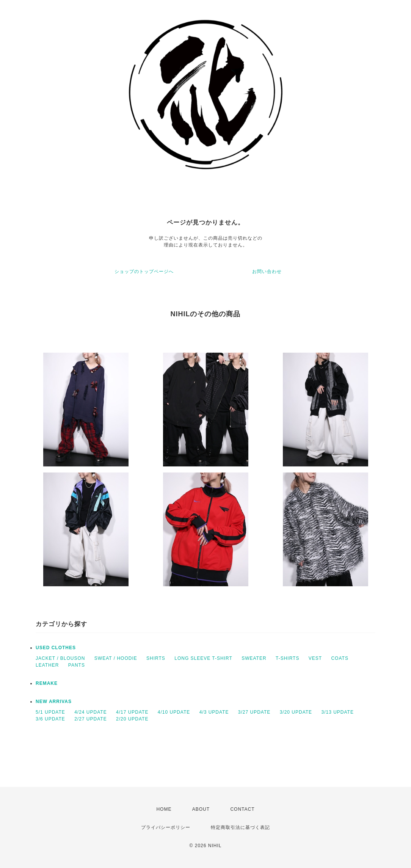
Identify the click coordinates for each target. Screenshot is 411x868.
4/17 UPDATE (132, 712)
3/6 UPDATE (50, 719)
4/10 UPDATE (174, 712)
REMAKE (47, 683)
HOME (164, 809)
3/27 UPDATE (254, 712)
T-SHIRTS (287, 658)
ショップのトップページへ (144, 272)
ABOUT (201, 809)
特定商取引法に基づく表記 (240, 827)
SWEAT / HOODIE (116, 658)
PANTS (77, 665)
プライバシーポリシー (166, 827)
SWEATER (254, 658)
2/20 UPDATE (132, 719)
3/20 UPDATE (296, 712)
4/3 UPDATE (214, 712)
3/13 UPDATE (337, 712)
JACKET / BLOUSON (60, 658)
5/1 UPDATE (50, 712)
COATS (340, 658)
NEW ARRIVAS (54, 702)
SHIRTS (156, 658)
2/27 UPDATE (90, 719)
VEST (315, 658)
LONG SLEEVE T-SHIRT (203, 658)
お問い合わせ (267, 272)
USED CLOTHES (56, 648)
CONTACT (242, 809)
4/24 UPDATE (90, 712)
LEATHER (47, 665)
